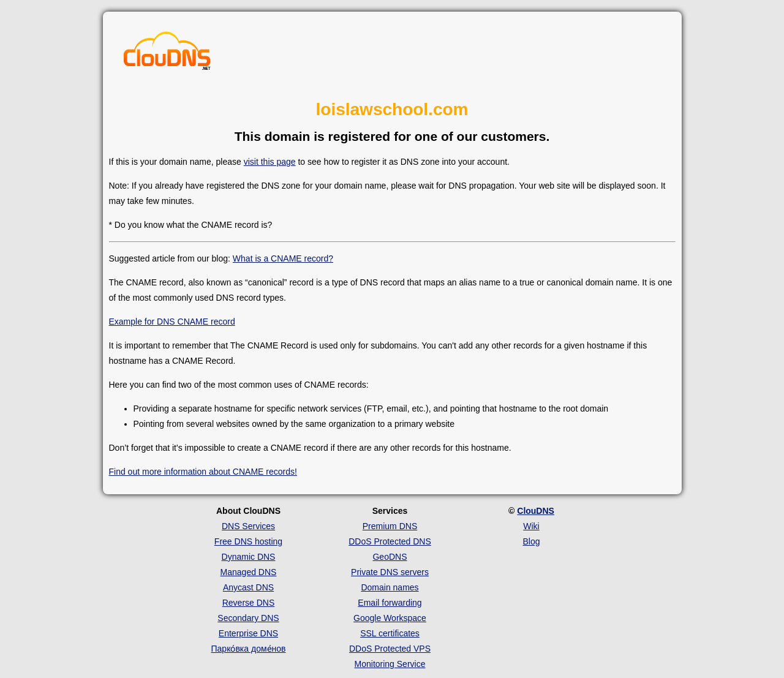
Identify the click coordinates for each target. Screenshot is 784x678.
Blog (531, 541)
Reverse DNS (249, 603)
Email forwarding (390, 603)
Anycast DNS (248, 587)
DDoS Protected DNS (390, 541)
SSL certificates (390, 633)
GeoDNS (390, 557)
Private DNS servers (390, 572)
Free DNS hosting (248, 541)
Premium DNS (390, 526)
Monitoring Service (390, 664)
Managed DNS (249, 572)
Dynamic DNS (249, 557)
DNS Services (248, 526)
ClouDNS (536, 511)
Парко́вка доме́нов (249, 649)
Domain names (390, 587)
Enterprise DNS (248, 633)
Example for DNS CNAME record (172, 322)
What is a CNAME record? (283, 258)
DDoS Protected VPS (390, 649)
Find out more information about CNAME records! (203, 472)
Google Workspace (390, 618)
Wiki (531, 526)
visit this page (270, 162)
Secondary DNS (248, 618)
